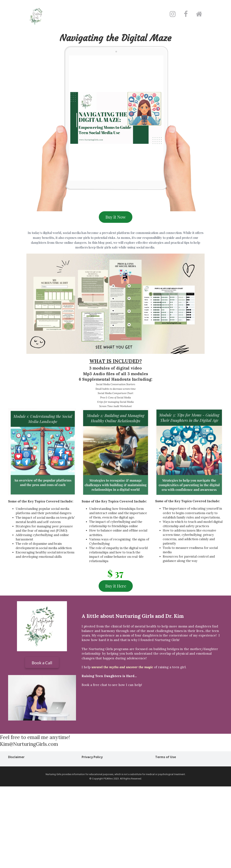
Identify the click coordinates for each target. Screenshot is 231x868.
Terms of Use (166, 757)
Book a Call (42, 663)
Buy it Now (116, 217)
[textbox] (116, 38)
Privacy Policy (92, 757)
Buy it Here (116, 586)
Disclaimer (16, 757)
